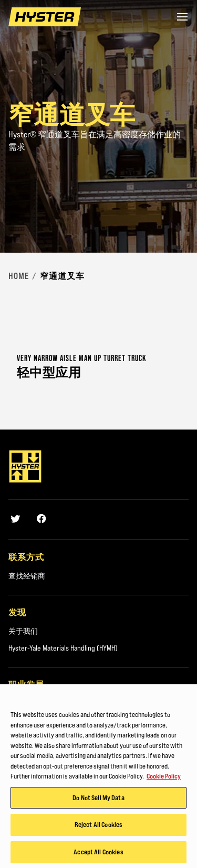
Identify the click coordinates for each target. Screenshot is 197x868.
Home (19, 276)
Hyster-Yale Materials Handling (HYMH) (63, 648)
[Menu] (182, 17)
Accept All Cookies (98, 854)
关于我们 (23, 631)
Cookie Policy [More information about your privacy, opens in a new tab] (164, 779)
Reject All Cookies (98, 827)
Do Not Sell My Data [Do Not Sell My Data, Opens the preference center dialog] (98, 800)
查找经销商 (27, 576)
